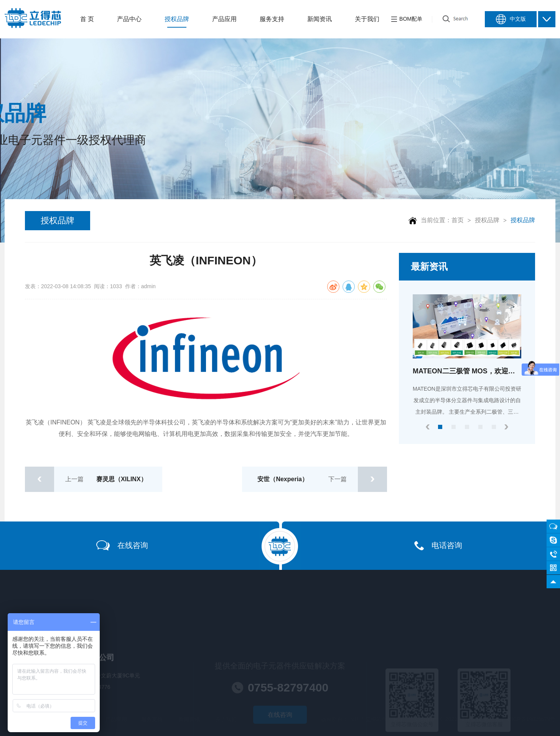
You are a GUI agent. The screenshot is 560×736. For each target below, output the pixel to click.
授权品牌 (58, 220)
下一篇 (322, 479)
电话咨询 (438, 546)
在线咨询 (122, 545)
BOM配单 (407, 19)
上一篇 (86, 479)
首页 (458, 220)
